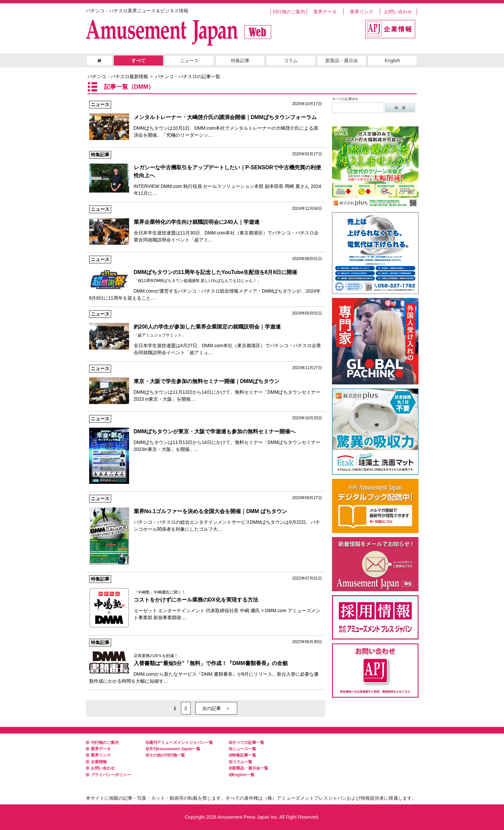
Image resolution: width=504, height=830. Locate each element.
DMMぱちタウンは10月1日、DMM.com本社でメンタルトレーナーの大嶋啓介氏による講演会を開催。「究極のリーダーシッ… (206, 120)
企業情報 (96, 762)
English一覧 (242, 775)
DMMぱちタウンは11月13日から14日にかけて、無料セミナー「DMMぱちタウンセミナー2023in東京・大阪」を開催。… (206, 434)
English (393, 61)
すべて (138, 61)
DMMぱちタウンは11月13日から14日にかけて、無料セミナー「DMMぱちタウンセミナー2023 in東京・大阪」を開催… (206, 384)
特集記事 (240, 61)
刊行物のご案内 (289, 12)
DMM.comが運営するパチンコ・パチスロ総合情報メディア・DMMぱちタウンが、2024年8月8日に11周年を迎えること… (206, 278)
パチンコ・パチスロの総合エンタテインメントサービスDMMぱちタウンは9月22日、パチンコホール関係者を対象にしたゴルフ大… (206, 514)
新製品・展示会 (342, 61)
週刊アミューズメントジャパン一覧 (179, 743)
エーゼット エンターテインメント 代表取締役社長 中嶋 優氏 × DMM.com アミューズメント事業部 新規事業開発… (206, 598)
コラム (291, 61)
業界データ (325, 12)
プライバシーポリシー (108, 775)
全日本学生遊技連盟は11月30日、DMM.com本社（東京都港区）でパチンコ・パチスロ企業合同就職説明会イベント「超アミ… (206, 224)
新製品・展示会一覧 (249, 768)
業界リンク (362, 12)
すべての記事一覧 (247, 743)
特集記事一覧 (243, 755)
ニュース (189, 61)
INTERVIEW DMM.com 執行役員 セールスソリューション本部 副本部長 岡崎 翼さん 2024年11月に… (206, 173)
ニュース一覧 (243, 749)
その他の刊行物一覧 (165, 755)
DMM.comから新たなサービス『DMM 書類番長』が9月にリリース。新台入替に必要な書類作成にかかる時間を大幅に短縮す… (206, 661)
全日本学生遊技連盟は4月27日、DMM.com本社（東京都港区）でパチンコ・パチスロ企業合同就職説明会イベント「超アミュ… (206, 333)
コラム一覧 (241, 762)
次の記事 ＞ (216, 708)
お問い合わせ (398, 12)
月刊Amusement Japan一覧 (173, 749)
